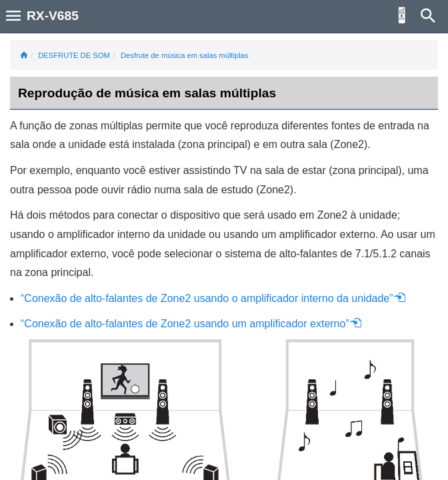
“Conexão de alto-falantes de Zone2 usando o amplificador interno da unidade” (213, 298)
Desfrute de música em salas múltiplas (185, 55)
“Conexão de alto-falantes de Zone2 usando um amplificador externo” (191, 324)
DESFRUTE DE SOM (74, 55)
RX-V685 (53, 16)
